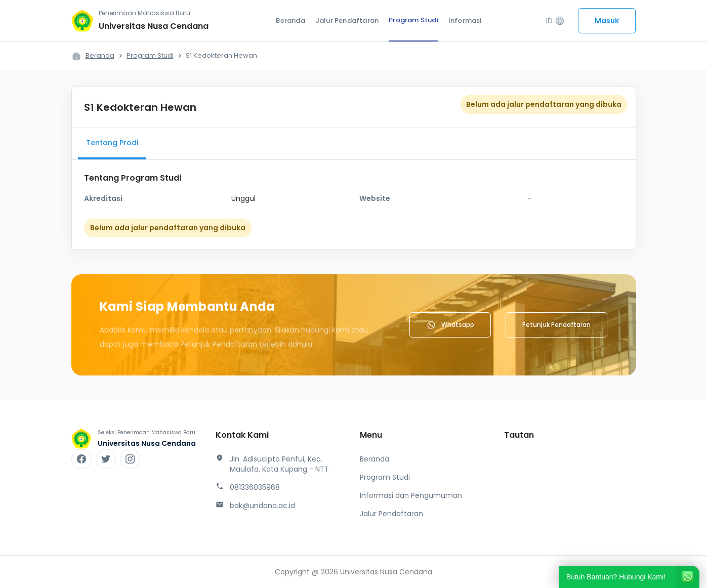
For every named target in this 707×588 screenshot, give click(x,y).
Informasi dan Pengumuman (411, 495)
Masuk (607, 21)
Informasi (465, 20)
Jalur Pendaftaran (347, 20)
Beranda (290, 20)
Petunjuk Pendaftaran (556, 325)
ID (555, 21)
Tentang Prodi (112, 143)
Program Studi (413, 20)
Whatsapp (450, 325)
